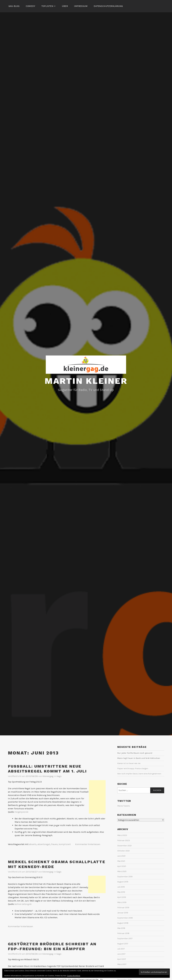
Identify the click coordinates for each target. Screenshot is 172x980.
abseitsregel (44, 844)
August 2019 (123, 881)
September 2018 (125, 917)
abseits (33, 844)
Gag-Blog (14, 6)
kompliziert (65, 844)
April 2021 (122, 866)
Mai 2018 (121, 928)
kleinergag (48, 776)
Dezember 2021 (124, 845)
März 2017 (122, 964)
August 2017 (123, 943)
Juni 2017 (121, 954)
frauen (54, 844)
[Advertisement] (97, 796)
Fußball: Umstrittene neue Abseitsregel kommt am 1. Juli (47, 768)
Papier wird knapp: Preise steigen (133, 768)
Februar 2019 (123, 907)
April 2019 (122, 897)
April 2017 (122, 959)
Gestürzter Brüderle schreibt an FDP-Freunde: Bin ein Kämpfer (52, 946)
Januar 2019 (123, 912)
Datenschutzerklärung (108, 6)
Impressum (81, 6)
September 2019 (125, 876)
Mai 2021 (121, 861)
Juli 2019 (121, 886)
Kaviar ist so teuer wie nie (129, 763)
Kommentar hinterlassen (88, 844)
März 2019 (122, 902)
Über (65, 6)
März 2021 (122, 871)
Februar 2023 (124, 840)
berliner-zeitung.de (23, 904)
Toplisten (47, 6)
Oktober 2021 (123, 850)
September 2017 (125, 938)
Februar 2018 (123, 933)
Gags (59, 776)
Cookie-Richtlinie (74, 976)
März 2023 (122, 835)
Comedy (31, 6)
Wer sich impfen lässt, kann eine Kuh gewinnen (139, 773)
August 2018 (123, 923)
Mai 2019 (121, 892)
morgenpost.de (21, 811)
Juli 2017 (121, 948)
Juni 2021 (121, 856)
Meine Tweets (124, 805)
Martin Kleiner (86, 381)
